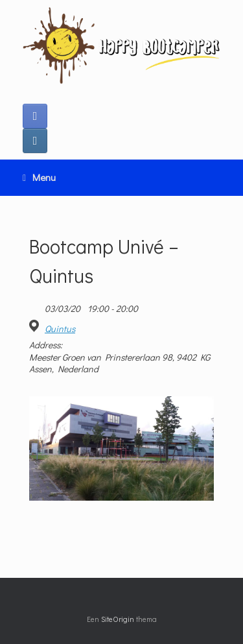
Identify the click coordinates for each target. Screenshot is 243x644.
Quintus (60, 329)
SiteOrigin (118, 619)
